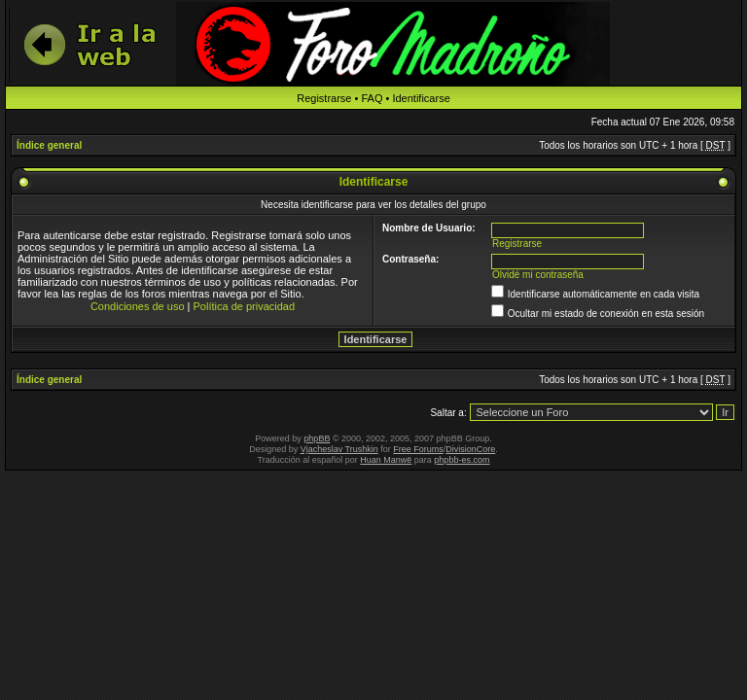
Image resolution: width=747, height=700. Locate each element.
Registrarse (324, 98)
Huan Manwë (386, 460)
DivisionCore (470, 449)
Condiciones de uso (138, 306)
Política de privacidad (245, 306)
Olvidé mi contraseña (538, 275)
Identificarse (421, 98)
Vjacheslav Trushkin (339, 449)
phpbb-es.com (462, 460)
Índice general (49, 145)
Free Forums (418, 449)
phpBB (317, 438)
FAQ (372, 98)
